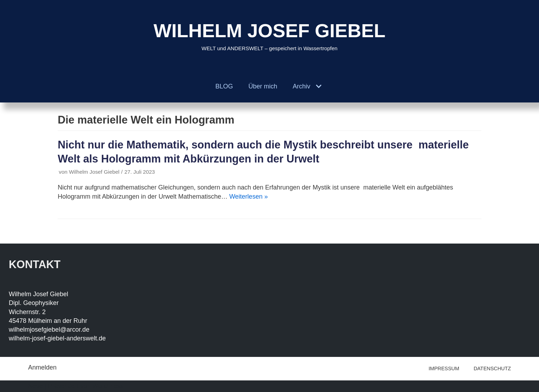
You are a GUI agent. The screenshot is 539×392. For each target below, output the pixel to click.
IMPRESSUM (444, 368)
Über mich (263, 86)
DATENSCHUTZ (492, 368)
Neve (35, 386)
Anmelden (42, 367)
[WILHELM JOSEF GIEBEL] (269, 35)
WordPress (108, 386)
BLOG (224, 86)
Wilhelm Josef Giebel (94, 172)
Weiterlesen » (248, 197)
